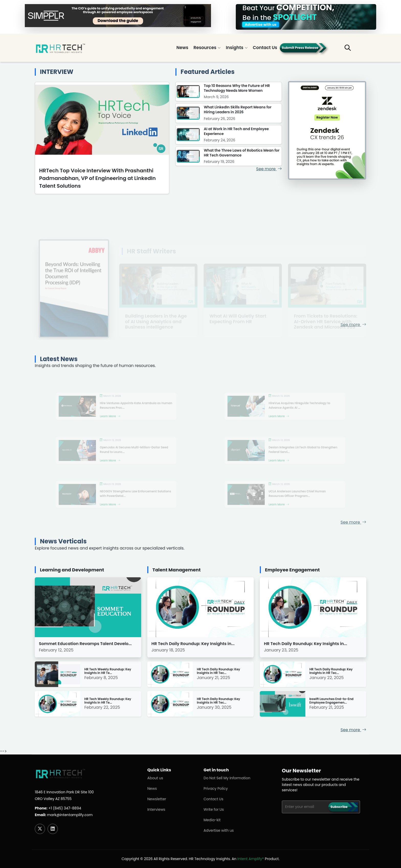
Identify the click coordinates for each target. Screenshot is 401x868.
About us (155, 778)
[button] (352, 50)
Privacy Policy (216, 788)
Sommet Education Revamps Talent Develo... (85, 644)
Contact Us (265, 48)
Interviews (156, 809)
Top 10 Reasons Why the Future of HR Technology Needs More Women (237, 88)
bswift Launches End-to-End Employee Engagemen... (331, 701)
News (182, 48)
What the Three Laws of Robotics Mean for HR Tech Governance (242, 153)
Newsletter (157, 799)
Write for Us (214, 809)
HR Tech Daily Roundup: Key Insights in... (193, 644)
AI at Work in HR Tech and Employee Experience (236, 131)
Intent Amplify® (251, 859)
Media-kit (212, 820)
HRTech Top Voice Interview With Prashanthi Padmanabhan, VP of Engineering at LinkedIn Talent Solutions (97, 178)
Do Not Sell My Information (227, 778)
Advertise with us (219, 830)
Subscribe (339, 807)
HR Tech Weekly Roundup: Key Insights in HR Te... (108, 671)
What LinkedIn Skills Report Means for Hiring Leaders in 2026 (238, 110)
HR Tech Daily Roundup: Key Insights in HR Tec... (219, 671)
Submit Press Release (300, 48)
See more (269, 169)
